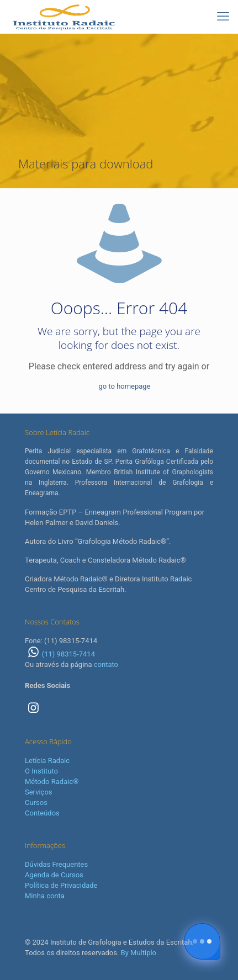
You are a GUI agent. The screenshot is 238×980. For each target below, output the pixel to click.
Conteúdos (42, 813)
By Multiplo (139, 953)
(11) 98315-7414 (60, 654)
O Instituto (41, 771)
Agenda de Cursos (54, 875)
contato (106, 664)
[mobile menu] (223, 17)
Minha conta (45, 896)
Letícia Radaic (47, 761)
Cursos (36, 802)
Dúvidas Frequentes (56, 864)
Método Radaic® (52, 782)
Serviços (39, 792)
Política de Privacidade (61, 885)
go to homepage (124, 386)
